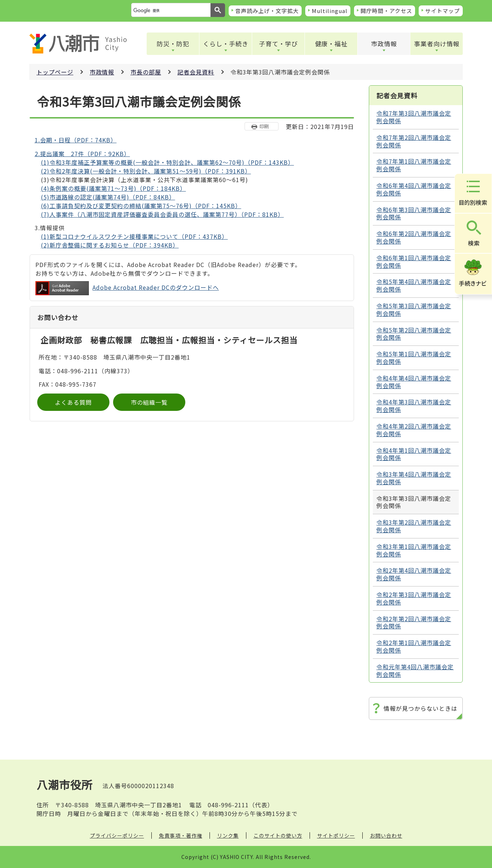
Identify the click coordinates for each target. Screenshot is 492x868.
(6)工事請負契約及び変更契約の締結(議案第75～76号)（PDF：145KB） (141, 206)
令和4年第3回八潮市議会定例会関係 (414, 406)
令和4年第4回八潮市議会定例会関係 (414, 382)
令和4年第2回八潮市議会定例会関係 (414, 430)
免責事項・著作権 (181, 835)
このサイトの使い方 (278, 835)
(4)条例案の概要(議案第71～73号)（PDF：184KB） (113, 188)
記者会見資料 (196, 72)
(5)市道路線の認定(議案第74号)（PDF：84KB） (108, 197)
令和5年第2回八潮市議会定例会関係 (414, 334)
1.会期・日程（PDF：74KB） (76, 140)
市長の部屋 (146, 72)
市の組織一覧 (149, 402)
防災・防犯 (173, 44)
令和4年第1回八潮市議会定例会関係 (414, 454)
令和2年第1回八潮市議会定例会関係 (414, 646)
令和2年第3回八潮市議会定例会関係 (414, 598)
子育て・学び (279, 44)
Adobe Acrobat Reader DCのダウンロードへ (127, 288)
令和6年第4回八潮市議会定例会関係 (414, 189)
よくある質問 (73, 402)
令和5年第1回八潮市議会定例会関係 (414, 358)
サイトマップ (443, 11)
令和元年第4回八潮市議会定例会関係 (415, 671)
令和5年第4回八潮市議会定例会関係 (414, 285)
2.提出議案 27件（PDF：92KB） (82, 154)
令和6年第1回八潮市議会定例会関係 (414, 261)
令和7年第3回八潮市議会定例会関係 (414, 117)
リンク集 (228, 835)
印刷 (264, 126)
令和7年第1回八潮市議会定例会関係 (414, 165)
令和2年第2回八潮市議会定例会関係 (414, 622)
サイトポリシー (336, 835)
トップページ (55, 72)
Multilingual (330, 11)
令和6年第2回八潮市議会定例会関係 (414, 237)
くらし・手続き (226, 44)
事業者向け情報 (437, 44)
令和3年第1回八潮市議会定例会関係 (414, 550)
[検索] (170, 10)
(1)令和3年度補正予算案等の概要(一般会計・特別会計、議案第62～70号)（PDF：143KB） (167, 162)
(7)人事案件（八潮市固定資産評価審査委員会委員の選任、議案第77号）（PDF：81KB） (162, 214)
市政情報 (384, 44)
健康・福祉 (331, 44)
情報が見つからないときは (420, 708)
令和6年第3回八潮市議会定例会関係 (414, 213)
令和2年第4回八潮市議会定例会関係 (414, 574)
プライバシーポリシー (117, 835)
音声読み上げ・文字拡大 (267, 11)
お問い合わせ (386, 835)
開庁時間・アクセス (386, 11)
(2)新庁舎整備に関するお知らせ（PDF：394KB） (110, 245)
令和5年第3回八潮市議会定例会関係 (414, 310)
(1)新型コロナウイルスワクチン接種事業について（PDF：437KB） (134, 236)
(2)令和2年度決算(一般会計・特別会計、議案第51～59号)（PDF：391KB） (146, 171)
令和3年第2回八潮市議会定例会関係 (414, 526)
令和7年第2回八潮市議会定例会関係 (414, 141)
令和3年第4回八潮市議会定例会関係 (414, 478)
